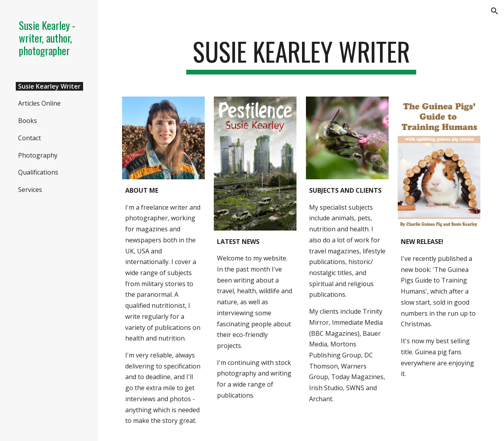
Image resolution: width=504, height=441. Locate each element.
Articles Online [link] (39, 103)
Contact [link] (30, 138)
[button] (495, 11)
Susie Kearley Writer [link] (49, 86)
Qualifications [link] (38, 172)
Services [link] (30, 190)
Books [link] (28, 121)
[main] (301, 55)
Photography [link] (38, 155)
